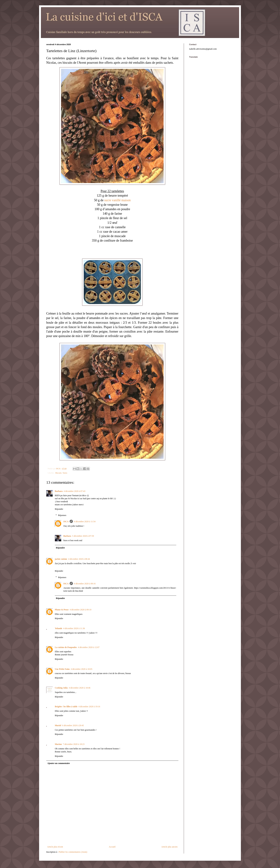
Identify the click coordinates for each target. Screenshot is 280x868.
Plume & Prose (62, 610)
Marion (58, 744)
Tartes (65, 473)
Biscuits (58, 473)
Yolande (58, 628)
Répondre (59, 509)
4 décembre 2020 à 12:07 (89, 647)
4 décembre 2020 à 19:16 (89, 707)
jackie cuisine (61, 559)
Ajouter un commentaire (59, 763)
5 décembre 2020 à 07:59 (83, 536)
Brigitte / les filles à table (66, 707)
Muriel (58, 725)
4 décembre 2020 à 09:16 (85, 584)
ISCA (66, 522)
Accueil (112, 847)
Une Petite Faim (62, 669)
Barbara (59, 491)
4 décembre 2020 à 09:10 (80, 610)
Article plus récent (55, 847)
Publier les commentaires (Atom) (73, 852)
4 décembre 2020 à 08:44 (79, 559)
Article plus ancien (169, 847)
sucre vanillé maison (117, 200)
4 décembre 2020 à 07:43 (74, 491)
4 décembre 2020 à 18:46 (80, 688)
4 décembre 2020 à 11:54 (85, 522)
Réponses (62, 515)
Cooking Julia (61, 688)
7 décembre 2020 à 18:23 (74, 744)
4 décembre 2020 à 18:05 (82, 669)
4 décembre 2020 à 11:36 (74, 628)
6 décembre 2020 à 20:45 (73, 725)
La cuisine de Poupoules (66, 647)
